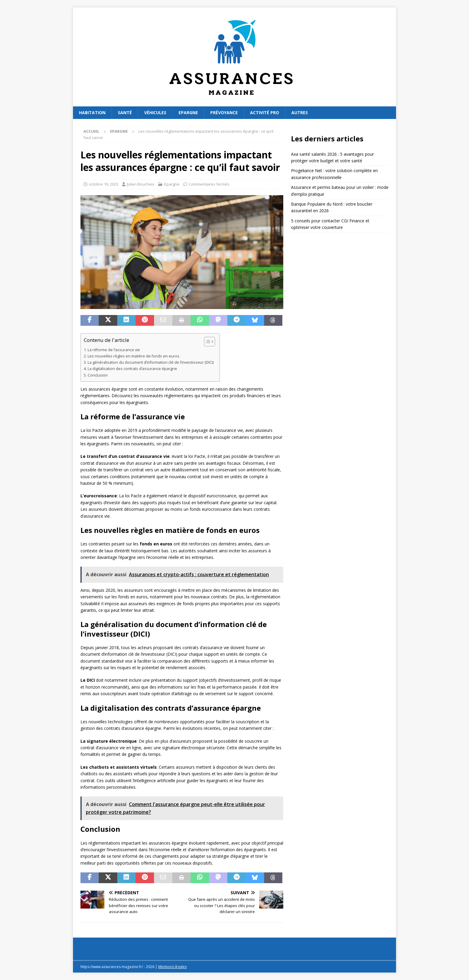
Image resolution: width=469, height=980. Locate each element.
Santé (125, 113)
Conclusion (98, 375)
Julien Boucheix (141, 184)
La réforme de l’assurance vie (114, 350)
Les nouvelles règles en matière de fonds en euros (134, 356)
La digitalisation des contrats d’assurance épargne (132, 369)
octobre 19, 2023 (103, 184)
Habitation (92, 113)
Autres (300, 113)
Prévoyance (224, 113)
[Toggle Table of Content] (207, 342)
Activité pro (265, 113)
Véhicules (155, 113)
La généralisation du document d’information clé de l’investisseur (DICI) (151, 362)
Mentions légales (172, 967)
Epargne (188, 113)
